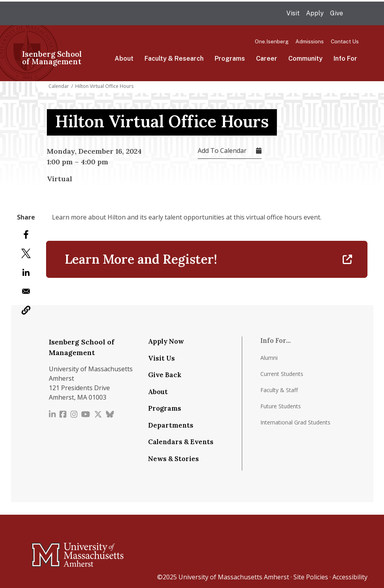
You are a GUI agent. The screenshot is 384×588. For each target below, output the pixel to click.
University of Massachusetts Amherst (234, 577)
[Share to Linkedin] (26, 272)
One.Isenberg (272, 41)
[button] (26, 310)
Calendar (59, 86)
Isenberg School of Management (52, 58)
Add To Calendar (222, 151)
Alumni (269, 358)
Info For (345, 59)
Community (305, 59)
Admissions (310, 41)
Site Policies (311, 577)
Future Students (281, 406)
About (124, 59)
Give (337, 13)
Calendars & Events (181, 442)
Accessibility (350, 577)
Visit (293, 13)
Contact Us (345, 41)
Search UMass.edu (354, 14)
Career (267, 59)
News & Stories (173, 459)
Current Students (282, 374)
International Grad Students (295, 422)
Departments (171, 425)
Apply (315, 13)
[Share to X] (26, 253)
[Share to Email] (26, 291)
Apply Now (166, 341)
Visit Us (161, 358)
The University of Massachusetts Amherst (103, 13)
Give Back (165, 375)
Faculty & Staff (279, 390)
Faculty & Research (174, 59)
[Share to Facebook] (26, 234)
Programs (230, 59)
